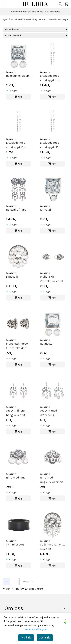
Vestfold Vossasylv (59, 19)
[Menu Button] (4, 4)
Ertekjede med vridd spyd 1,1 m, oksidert (17, 145)
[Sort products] (36, 35)
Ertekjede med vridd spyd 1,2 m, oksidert (51, 145)
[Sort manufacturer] (36, 29)
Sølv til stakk (17, 19)
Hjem (6, 19)
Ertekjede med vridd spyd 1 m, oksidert (50, 78)
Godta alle (45, 638)
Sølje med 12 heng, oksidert (52, 547)
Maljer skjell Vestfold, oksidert (52, 279)
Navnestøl (47, 344)
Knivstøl (45, 210)
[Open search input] (60, 4)
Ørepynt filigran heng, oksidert (16, 413)
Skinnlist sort (15, 545)
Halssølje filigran (17, 210)
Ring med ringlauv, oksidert (52, 480)
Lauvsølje (12, 277)
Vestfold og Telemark (36, 19)
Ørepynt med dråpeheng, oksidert (49, 413)
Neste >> (28, 581)
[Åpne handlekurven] (66, 4)
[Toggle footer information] (65, 608)
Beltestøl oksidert (18, 76)
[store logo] (35, 4)
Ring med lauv (16, 478)
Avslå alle (26, 638)
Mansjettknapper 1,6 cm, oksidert (17, 346)
